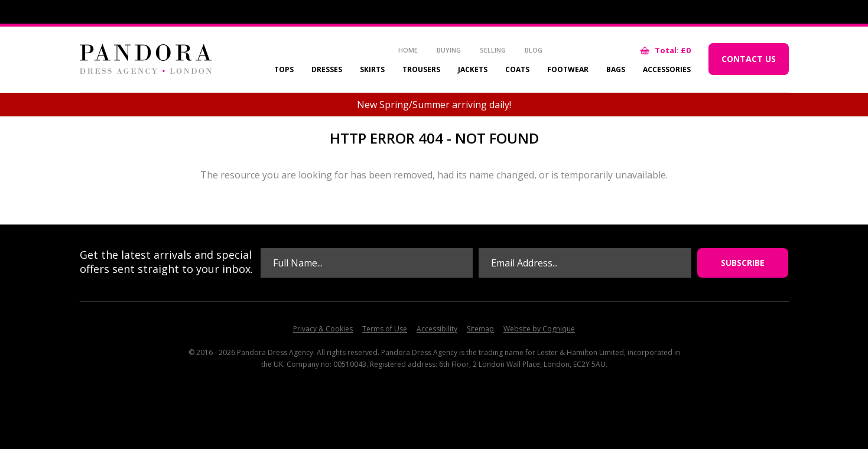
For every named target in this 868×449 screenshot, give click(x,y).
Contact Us (749, 59)
